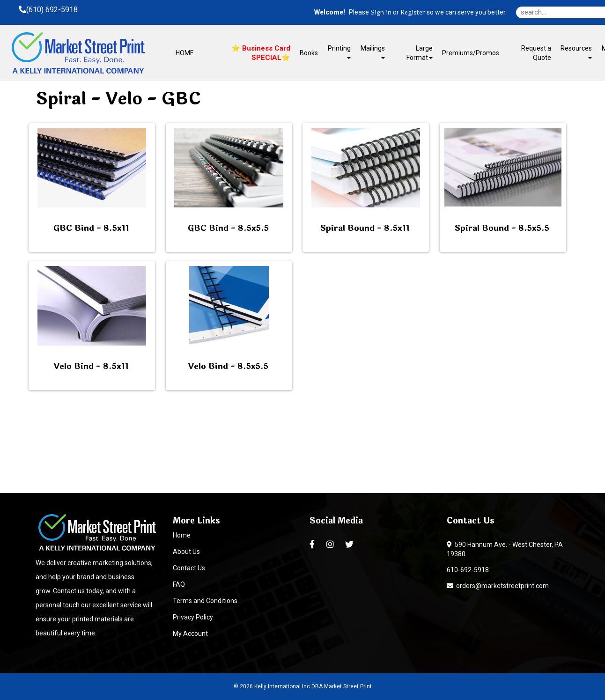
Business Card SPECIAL (265, 53)
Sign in (381, 13)
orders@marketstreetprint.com (498, 586)
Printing (339, 52)
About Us (186, 552)
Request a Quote (536, 53)
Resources (576, 52)
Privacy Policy (193, 617)
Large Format (420, 53)
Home (182, 535)
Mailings (373, 52)
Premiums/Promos (471, 53)
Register (413, 13)
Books (309, 53)
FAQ (179, 584)
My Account (190, 634)
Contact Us (189, 568)
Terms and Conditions (205, 601)
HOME (185, 53)
